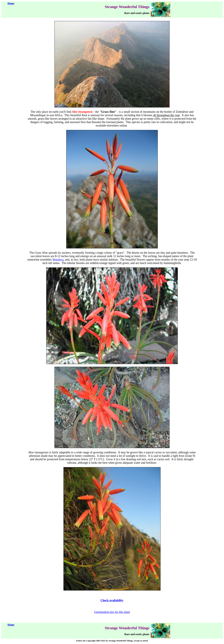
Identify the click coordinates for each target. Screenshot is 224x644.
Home (11, 3)
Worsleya (58, 260)
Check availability (112, 600)
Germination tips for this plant (112, 612)
